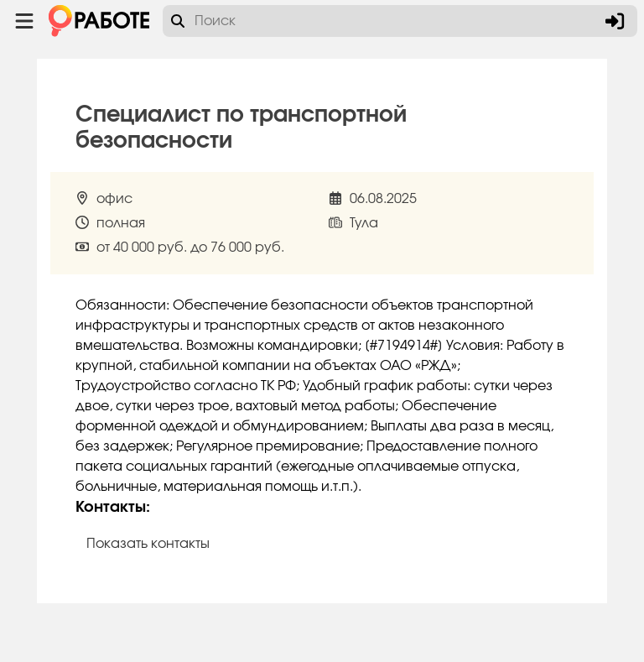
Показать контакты (148, 544)
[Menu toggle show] (24, 21)
